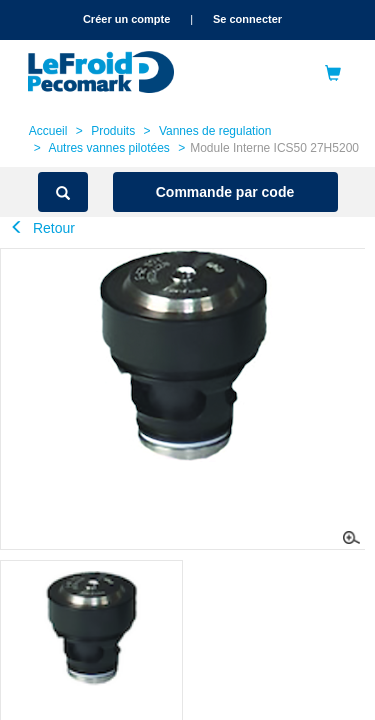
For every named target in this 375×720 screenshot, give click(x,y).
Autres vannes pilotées (108, 148)
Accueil (48, 131)
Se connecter (247, 19)
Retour (42, 228)
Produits (113, 131)
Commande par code (225, 192)
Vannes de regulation (215, 131)
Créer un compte (126, 19)
